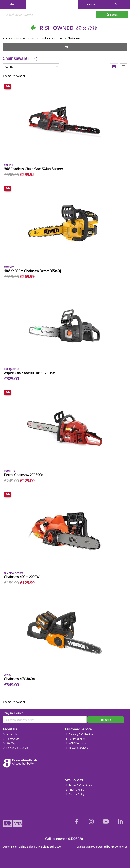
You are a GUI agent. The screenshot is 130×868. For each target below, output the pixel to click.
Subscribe (106, 719)
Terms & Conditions (79, 785)
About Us (10, 734)
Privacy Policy (75, 790)
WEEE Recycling (76, 743)
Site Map (10, 743)
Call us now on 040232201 (65, 839)
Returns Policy (75, 739)
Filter (65, 47)
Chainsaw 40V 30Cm (19, 679)
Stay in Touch (13, 713)
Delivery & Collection (79, 734)
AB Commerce (119, 847)
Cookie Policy (75, 794)
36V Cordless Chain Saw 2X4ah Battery (33, 169)
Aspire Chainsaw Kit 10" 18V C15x (29, 373)
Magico (90, 847)
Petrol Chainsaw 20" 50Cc (23, 475)
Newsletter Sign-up (16, 748)
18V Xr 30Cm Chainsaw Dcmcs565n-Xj (32, 271)
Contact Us (11, 739)
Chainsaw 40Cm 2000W (22, 577)
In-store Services (77, 748)
